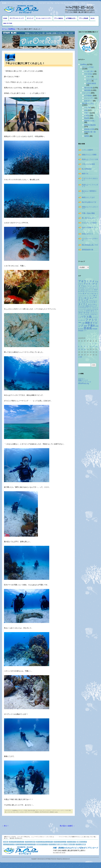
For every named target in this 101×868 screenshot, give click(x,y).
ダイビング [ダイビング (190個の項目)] (93, 306)
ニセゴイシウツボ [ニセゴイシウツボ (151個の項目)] (91, 309)
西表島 (87, 118)
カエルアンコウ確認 (89, 223)
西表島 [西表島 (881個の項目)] (88, 328)
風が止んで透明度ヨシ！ (89, 192)
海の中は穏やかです (89, 202)
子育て (87, 113)
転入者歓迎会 (87, 169)
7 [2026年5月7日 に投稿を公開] (87, 347)
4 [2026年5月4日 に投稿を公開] (79, 347)
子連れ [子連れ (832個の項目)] (92, 325)
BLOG (93, 18)
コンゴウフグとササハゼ (90, 239)
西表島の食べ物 (90, 132)
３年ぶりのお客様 (88, 164)
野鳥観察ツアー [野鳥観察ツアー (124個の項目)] (83, 331)
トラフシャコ (55, 810)
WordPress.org (84, 383)
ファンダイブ (72, 842)
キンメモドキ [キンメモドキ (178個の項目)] (92, 294)
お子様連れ (88, 96)
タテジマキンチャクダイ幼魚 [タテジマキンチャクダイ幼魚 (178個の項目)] (88, 305)
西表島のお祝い (90, 121)
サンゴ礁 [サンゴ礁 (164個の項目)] (84, 298)
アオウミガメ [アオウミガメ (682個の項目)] (86, 281)
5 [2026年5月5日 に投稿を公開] (82, 347)
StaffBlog (15, 810)
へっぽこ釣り (89, 71)
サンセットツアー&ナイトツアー (25, 844)
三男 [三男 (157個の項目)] (83, 323)
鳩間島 (87, 136)
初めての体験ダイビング (90, 228)
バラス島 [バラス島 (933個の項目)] (86, 317)
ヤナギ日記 (88, 74)
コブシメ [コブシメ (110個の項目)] (91, 296)
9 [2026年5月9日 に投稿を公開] (93, 347)
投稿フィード (83, 380)
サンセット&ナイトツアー (44, 18)
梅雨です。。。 (88, 174)
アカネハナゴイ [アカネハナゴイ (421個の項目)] (88, 285)
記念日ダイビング (42, 844)
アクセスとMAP (30, 842)
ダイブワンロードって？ (17, 18)
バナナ (89, 77)
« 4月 (80, 357)
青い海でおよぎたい (89, 218)
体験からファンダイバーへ (90, 208)
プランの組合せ (59, 18)
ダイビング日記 (23, 810)
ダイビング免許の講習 (56, 844)
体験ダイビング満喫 (89, 155)
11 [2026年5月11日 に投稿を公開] (79, 349)
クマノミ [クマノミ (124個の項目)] (86, 296)
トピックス (86, 93)
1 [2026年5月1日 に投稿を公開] (90, 344)
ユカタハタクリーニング (27, 812)
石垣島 (87, 116)
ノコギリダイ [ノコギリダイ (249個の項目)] (89, 311)
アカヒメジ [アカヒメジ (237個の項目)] (85, 286)
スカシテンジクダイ (45, 810)
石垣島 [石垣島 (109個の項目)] (81, 329)
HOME (5, 18)
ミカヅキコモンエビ (13, 812)
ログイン (82, 379)
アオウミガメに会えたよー (90, 179)
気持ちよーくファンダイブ (90, 186)
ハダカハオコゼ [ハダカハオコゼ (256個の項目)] (87, 312)
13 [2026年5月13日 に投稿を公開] (85, 349)
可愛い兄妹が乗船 (88, 213)
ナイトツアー (89, 98)
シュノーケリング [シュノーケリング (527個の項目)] (88, 299)
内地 (86, 110)
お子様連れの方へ (71, 18)
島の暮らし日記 (88, 103)
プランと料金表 (83, 18)
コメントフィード (85, 382)
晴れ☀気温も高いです (90, 245)
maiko (56, 812)
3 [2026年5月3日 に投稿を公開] (96, 344)
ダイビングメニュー (60, 842)
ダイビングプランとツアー (45, 842)
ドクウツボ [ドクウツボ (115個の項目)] (83, 309)
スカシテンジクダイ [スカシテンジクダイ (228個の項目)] (89, 302)
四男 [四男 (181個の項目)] (85, 326)
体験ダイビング (82, 842)
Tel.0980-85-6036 (59, 853)
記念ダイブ (88, 101)
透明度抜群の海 (88, 250)
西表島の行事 (89, 129)
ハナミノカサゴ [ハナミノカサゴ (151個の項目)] (84, 315)
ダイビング (30, 18)
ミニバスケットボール (92, 80)
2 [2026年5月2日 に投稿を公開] (93, 344)
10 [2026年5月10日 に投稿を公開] (96, 347)
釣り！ (5, 826)
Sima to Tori (8, 23)
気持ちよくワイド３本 (90, 159)
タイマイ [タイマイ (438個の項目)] (83, 304)
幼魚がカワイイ (88, 234)
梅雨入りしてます (88, 197)
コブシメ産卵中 (88, 150)
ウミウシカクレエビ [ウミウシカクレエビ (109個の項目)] (90, 288)
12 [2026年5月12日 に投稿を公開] (82, 349)
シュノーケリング (9, 844)
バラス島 (88, 108)
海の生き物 (31, 810)
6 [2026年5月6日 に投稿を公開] (84, 347)
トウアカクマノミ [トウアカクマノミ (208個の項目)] (85, 308)
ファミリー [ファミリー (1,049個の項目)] (88, 321)
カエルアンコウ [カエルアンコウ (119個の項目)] (90, 290)
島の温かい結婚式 (67, 826)
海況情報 (88, 90)
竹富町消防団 (91, 83)
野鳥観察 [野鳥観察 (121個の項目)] (95, 329)
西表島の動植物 (90, 125)
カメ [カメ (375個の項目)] (85, 293)
